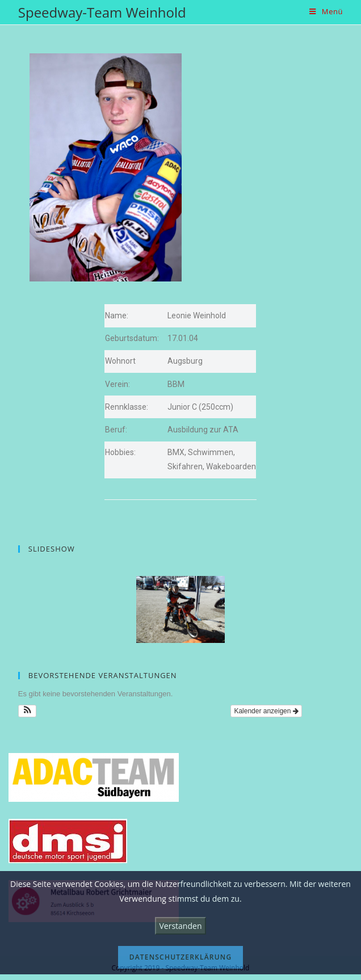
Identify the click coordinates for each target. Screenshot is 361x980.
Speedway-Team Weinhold (102, 12)
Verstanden (181, 926)
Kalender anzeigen (266, 711)
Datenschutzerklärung (181, 957)
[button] (28, 711)
